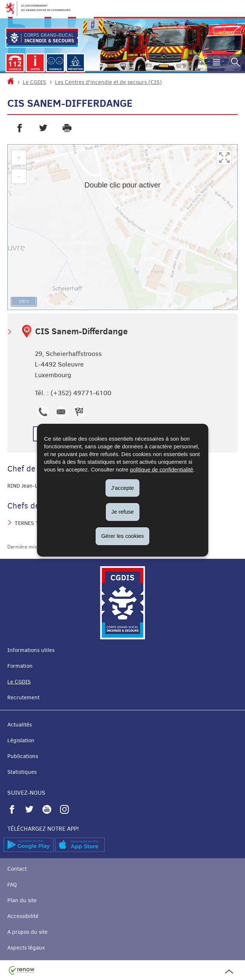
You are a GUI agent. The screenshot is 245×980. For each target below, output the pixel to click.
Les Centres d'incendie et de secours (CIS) (108, 82)
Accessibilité (23, 916)
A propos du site (27, 932)
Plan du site (22, 900)
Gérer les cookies (122, 536)
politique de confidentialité (162, 469)
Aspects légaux (26, 948)
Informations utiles (31, 650)
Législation (21, 740)
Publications (23, 756)
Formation (20, 666)
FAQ (12, 885)
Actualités (20, 725)
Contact (17, 869)
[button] (216, 63)
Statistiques (22, 772)
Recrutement (23, 697)
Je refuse (123, 512)
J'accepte (122, 487)
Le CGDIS (34, 82)
